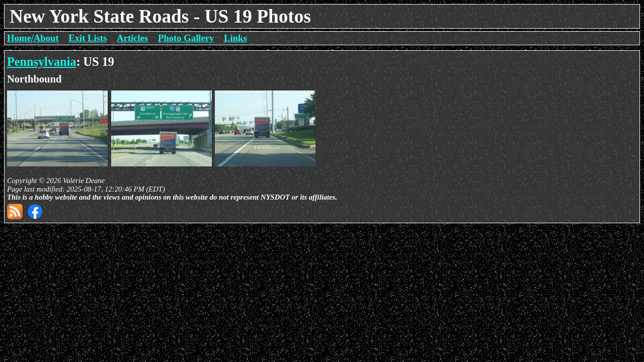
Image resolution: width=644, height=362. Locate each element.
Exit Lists (88, 38)
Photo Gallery (186, 38)
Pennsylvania (42, 62)
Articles (132, 38)
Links (235, 38)
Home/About (33, 38)
